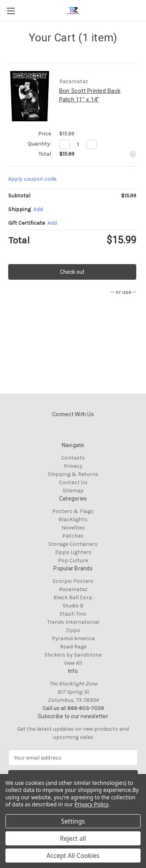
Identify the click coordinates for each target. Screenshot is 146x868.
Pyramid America (73, 638)
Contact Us (73, 482)
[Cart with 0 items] (142, 10)
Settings (73, 821)
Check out (72, 272)
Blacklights (73, 519)
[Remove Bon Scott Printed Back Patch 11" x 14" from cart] (133, 154)
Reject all (73, 838)
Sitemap (73, 491)
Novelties (73, 528)
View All (73, 663)
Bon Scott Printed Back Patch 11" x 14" (90, 95)
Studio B (73, 606)
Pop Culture (73, 560)
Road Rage (73, 647)
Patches (73, 536)
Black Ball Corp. (73, 597)
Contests (73, 458)
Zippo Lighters (73, 552)
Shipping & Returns (73, 474)
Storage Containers (73, 544)
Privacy (73, 466)
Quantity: (39, 144)
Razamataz (73, 589)
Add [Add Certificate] (52, 223)
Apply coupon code (32, 179)
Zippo (73, 630)
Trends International (73, 622)
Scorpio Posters (73, 581)
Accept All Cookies (73, 856)
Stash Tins (73, 614)
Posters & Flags (73, 511)
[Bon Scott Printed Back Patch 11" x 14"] (78, 144)
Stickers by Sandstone (73, 655)
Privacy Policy (91, 804)
